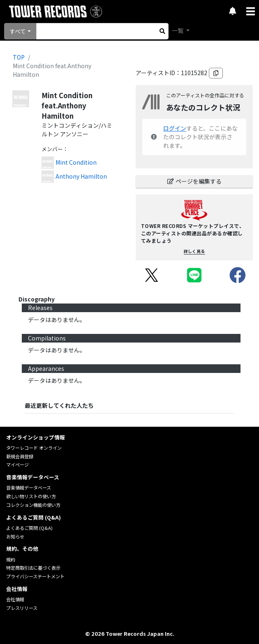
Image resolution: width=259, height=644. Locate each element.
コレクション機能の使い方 (33, 505)
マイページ (17, 465)
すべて (18, 31)
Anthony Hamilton (81, 176)
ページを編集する (194, 181)
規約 (11, 559)
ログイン (175, 128)
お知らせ (15, 536)
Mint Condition (76, 162)
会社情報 (15, 599)
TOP (19, 57)
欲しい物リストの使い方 (31, 496)
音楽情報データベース (29, 488)
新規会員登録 (20, 456)
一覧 (178, 30)
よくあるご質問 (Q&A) (29, 528)
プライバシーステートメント (35, 576)
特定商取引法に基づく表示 (33, 568)
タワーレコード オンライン (34, 448)
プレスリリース (22, 608)
